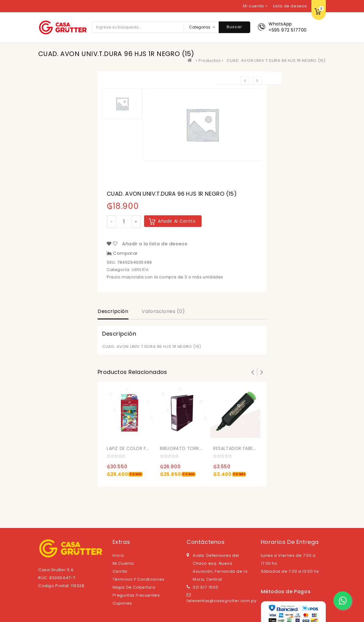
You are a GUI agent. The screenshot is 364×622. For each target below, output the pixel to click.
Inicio (118, 555)
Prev (253, 372)
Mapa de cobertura (134, 587)
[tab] (113, 312)
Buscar (234, 27)
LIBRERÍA (140, 270)
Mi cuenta (123, 563)
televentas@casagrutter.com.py (221, 601)
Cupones (122, 603)
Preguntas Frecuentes (136, 595)
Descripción (113, 311)
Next (262, 372)
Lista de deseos (290, 6)
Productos (210, 60)
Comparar (125, 253)
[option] (202, 124)
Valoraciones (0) (163, 311)
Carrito (120, 571)
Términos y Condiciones (139, 579)
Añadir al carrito (177, 221)
